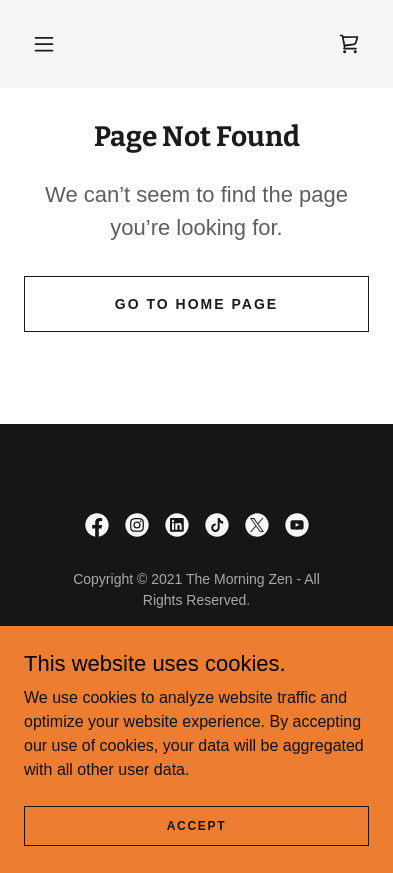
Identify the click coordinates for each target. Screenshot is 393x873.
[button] (44, 44)
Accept (197, 825)
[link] (349, 44)
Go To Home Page (196, 304)
